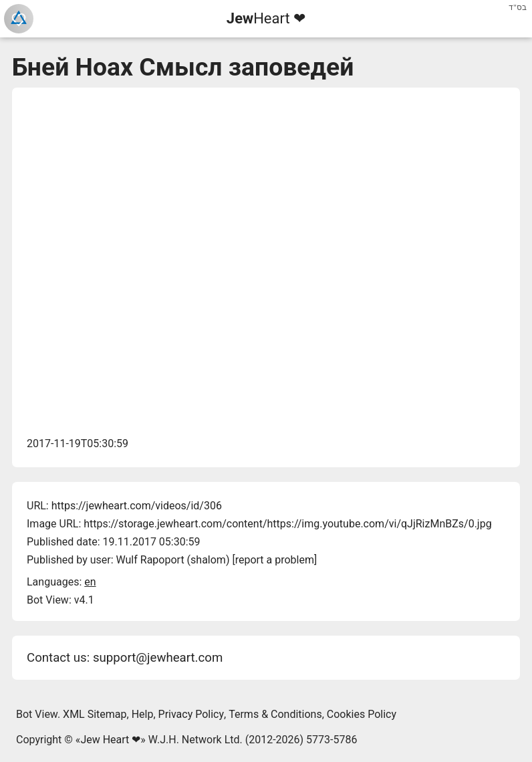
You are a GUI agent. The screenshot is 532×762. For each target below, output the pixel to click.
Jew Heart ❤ (110, 740)
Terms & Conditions (275, 714)
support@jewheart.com (158, 658)
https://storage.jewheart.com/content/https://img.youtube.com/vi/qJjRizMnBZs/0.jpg (287, 524)
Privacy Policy (191, 714)
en (90, 582)
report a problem (275, 560)
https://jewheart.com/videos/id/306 (137, 506)
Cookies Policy (362, 714)
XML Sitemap (95, 714)
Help (143, 714)
